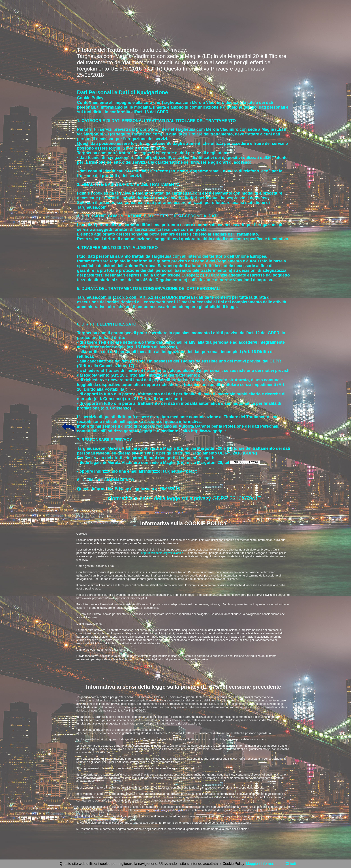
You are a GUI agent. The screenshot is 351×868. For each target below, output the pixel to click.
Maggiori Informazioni (263, 864)
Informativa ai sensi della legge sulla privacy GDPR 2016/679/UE (184, 498)
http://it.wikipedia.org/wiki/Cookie (162, 553)
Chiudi (291, 864)
